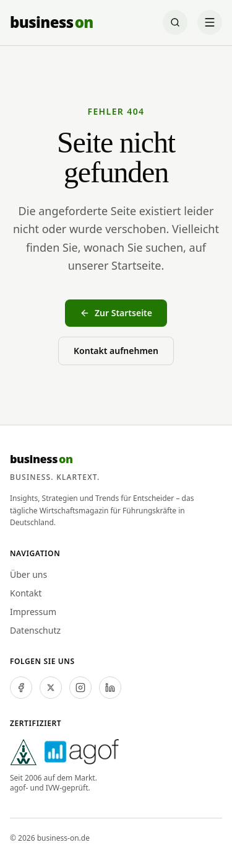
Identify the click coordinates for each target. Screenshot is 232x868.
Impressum (33, 612)
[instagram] (80, 688)
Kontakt (26, 593)
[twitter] (51, 688)
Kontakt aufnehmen (116, 351)
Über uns (28, 574)
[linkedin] (110, 688)
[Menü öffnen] (210, 22)
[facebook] (21, 688)
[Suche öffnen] (175, 22)
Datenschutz (35, 630)
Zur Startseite (116, 313)
